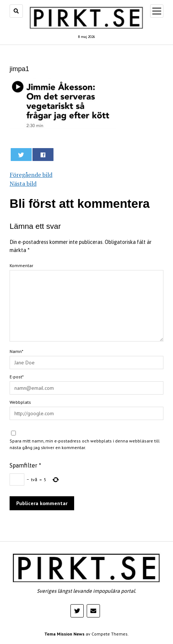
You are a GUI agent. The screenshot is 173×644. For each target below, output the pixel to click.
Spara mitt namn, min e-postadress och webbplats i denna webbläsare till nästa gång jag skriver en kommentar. (85, 444)
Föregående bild (31, 175)
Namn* (16, 351)
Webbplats (20, 402)
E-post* (17, 377)
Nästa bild (23, 183)
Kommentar (21, 265)
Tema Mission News (64, 634)
